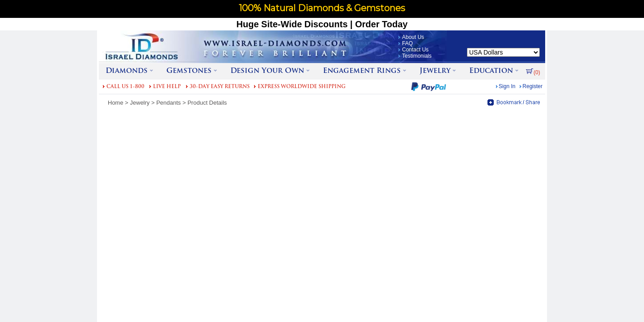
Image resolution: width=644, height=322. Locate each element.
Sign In (507, 86)
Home (116, 103)
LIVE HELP (167, 87)
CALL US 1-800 (125, 87)
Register (532, 86)
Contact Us (415, 50)
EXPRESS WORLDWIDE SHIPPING (302, 87)
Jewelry (140, 103)
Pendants (168, 103)
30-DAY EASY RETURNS (220, 87)
